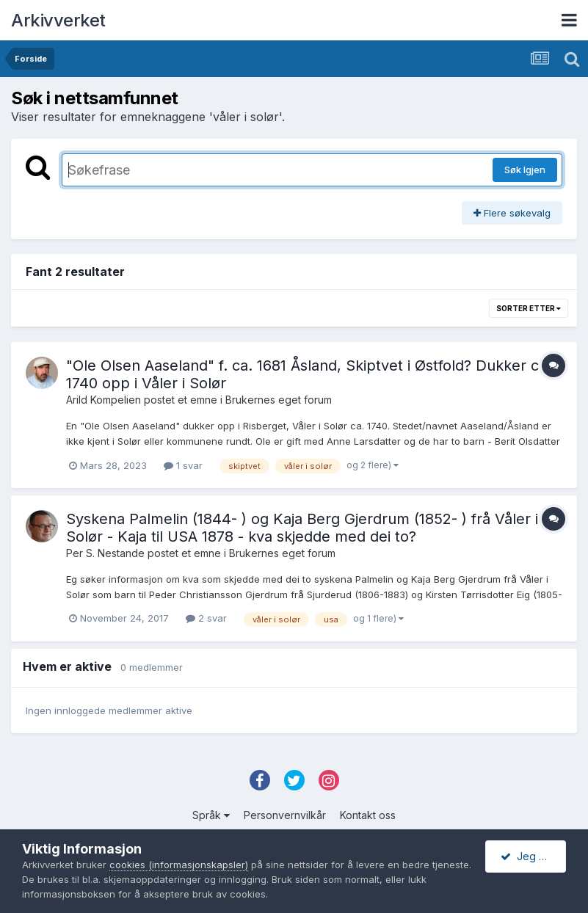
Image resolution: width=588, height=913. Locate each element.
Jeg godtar (533, 856)
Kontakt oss (368, 815)
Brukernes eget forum (279, 400)
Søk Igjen (525, 170)
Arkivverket (58, 20)
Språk (211, 815)
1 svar (183, 465)
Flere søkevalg (512, 213)
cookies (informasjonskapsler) (179, 865)
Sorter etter (529, 308)
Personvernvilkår (285, 815)
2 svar (206, 618)
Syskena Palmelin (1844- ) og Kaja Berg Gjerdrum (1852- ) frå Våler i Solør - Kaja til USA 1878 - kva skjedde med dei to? (302, 528)
